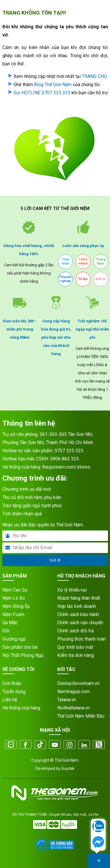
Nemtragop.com (73, 692)
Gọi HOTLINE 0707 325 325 (42, 93)
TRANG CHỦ (94, 76)
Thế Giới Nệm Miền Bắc (81, 716)
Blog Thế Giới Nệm (53, 85)
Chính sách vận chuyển (80, 623)
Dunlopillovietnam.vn (78, 683)
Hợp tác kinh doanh (77, 606)
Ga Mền (10, 623)
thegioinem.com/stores (66, 467)
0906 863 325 (65, 459)
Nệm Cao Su (15, 590)
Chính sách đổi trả (76, 631)
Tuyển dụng (14, 692)
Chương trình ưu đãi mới (27, 489)
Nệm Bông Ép (16, 606)
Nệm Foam (13, 614)
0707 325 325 (69, 451)
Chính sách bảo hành (78, 614)
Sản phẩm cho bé (20, 647)
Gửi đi (55, 560)
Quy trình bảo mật (75, 647)
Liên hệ (10, 700)
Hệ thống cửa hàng (21, 708)
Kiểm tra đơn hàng (76, 655)
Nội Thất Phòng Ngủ (23, 655)
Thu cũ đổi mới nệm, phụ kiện (32, 497)
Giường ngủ (14, 639)
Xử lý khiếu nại (72, 590)
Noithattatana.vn (73, 708)
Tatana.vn (67, 700)
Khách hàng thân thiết (79, 598)
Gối (6, 631)
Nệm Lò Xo (14, 598)
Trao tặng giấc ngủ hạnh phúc (32, 506)
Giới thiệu (12, 683)
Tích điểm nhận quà (22, 514)
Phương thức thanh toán (81, 639)
